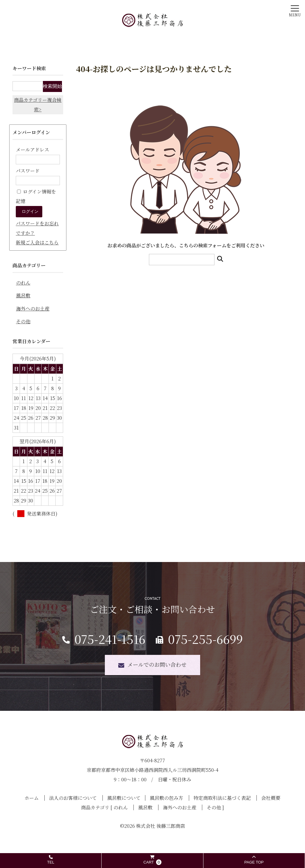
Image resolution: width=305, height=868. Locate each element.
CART (152, 860)
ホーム (32, 798)
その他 (23, 321)
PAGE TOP (254, 860)
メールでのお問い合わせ (157, 664)
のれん (23, 283)
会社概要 (271, 798)
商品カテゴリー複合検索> (38, 105)
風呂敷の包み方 (166, 798)
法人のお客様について (73, 798)
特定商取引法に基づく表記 (222, 798)
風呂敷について (124, 798)
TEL (51, 860)
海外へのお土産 (33, 309)
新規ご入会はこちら (37, 242)
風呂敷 (23, 295)
